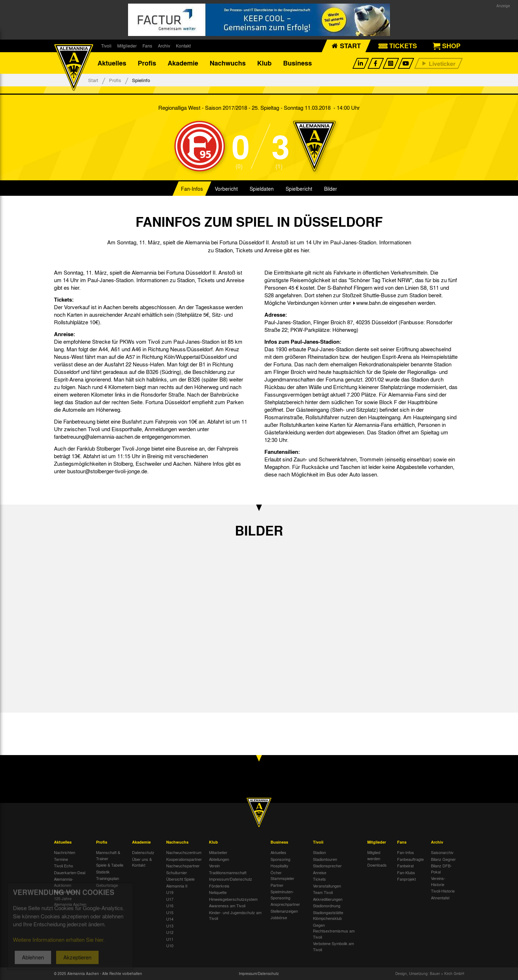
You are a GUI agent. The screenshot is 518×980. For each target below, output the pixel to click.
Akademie (183, 63)
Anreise (320, 872)
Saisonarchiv (442, 852)
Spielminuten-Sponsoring (282, 895)
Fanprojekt (406, 879)
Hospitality (280, 866)
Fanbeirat (405, 866)
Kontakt (183, 46)
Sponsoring (280, 859)
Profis (147, 63)
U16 (170, 906)
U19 (170, 892)
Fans (147, 46)
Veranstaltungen (327, 886)
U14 (170, 919)
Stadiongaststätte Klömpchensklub (328, 915)
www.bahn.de (372, 303)
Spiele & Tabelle (110, 865)
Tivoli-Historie (443, 891)
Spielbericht (299, 189)
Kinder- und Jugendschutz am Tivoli (235, 915)
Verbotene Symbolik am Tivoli (333, 946)
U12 (170, 932)
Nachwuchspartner (183, 866)
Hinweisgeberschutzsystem (233, 899)
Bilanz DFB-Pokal (441, 869)
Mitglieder (127, 46)
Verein (214, 866)
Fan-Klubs (406, 872)
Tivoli (106, 46)
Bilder (331, 189)
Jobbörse (279, 917)
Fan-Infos (192, 189)
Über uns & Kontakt (142, 862)
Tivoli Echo (63, 866)
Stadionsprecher (327, 866)
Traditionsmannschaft (228, 872)
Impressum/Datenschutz (231, 879)
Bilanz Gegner (443, 859)
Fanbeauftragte (410, 859)
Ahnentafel (440, 898)
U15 (170, 912)
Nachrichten (65, 852)
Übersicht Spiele (180, 879)
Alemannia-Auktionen (64, 882)
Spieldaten (262, 189)
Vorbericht (226, 189)
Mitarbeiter (218, 852)
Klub (264, 63)
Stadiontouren (325, 859)
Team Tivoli (323, 892)
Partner (277, 885)
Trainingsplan (108, 878)
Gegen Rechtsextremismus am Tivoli (334, 931)
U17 (170, 899)
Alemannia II (177, 886)
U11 (170, 939)
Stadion (319, 852)
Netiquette (218, 892)
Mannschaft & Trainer (108, 855)
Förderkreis (219, 886)
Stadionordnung (327, 906)
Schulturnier (177, 872)
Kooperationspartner (184, 859)
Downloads (377, 865)
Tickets (319, 879)
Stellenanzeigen (284, 911)
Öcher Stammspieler (282, 875)
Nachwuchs (228, 63)
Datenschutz (143, 852)
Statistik (103, 872)
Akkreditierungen (328, 899)
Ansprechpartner (285, 904)
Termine (61, 859)
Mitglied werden (374, 855)
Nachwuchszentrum (184, 852)
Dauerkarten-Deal (70, 872)
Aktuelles (112, 63)
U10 (170, 945)
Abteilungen (219, 859)
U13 (170, 926)
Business (297, 63)
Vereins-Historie (438, 881)
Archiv (164, 46)
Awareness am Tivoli (227, 906)
